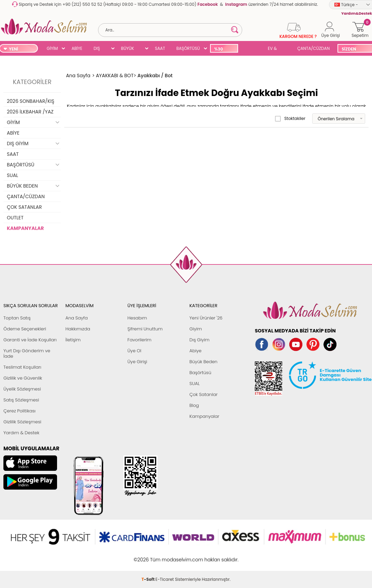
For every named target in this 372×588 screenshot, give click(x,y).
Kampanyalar (205, 416)
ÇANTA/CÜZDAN (313, 48)
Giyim (196, 329)
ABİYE (77, 48)
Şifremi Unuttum (145, 329)
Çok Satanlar (204, 394)
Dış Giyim (200, 340)
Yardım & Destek (21, 433)
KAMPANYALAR (25, 228)
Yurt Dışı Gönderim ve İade (27, 353)
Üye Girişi (137, 362)
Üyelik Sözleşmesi (22, 389)
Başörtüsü (201, 373)
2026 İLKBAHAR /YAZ (30, 112)
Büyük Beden (204, 362)
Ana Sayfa (77, 318)
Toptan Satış (17, 318)
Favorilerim (139, 340)
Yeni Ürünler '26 (206, 318)
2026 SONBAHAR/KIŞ (31, 101)
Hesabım (137, 318)
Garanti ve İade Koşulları (30, 340)
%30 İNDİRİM (222, 49)
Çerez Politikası (19, 411)
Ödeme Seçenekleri (25, 329)
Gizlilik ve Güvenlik (23, 378)
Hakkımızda (78, 329)
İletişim (73, 340)
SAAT (160, 48)
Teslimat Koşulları (22, 367)
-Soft (148, 556)
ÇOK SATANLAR (24, 207)
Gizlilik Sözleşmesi (22, 422)
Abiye (196, 351)
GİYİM (52, 48)
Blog (194, 405)
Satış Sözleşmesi (21, 400)
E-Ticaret (165, 556)
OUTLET (15, 218)
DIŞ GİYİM (99, 49)
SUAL (252, 49)
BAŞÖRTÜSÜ (188, 48)
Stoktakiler (290, 119)
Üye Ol (134, 351)
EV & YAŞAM (275, 49)
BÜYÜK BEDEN (127, 49)
